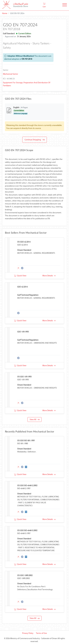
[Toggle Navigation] (65, 5)
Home (5, 13)
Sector (6, 70)
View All (35, 420)
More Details (49, 276)
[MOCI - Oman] (15, 5)
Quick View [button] (20, 276)
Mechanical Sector (11, 74)
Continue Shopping (35, 140)
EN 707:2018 (27, 59)
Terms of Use (41, 633)
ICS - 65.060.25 (9, 79)
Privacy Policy (28, 633)
